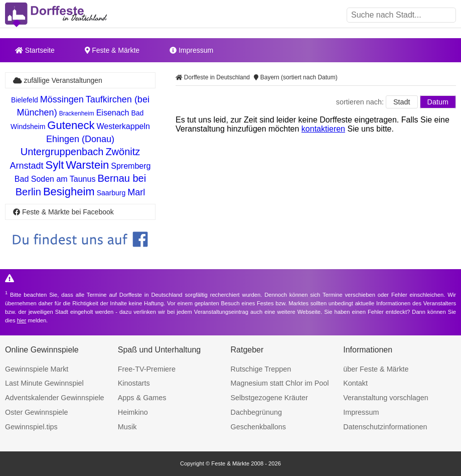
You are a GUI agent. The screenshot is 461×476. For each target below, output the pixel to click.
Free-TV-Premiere (147, 369)
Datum (438, 102)
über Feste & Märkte (376, 369)
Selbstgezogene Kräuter (269, 398)
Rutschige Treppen (261, 369)
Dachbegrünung (256, 412)
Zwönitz (123, 152)
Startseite (35, 50)
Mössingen (62, 99)
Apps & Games (142, 398)
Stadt (402, 102)
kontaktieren (323, 129)
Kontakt (355, 383)
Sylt (55, 165)
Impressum (191, 50)
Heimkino (133, 412)
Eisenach (113, 113)
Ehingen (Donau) (80, 139)
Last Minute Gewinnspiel (44, 383)
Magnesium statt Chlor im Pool (280, 383)
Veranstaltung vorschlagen (386, 398)
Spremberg (131, 166)
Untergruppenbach (62, 152)
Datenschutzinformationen (385, 427)
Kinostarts (134, 383)
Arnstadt (27, 166)
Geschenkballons (258, 427)
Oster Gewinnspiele (37, 412)
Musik (127, 427)
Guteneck (71, 125)
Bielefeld (25, 100)
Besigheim (69, 192)
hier (22, 320)
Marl (136, 192)
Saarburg (111, 193)
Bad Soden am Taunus (55, 179)
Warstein (87, 165)
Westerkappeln (123, 126)
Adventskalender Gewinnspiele (55, 398)
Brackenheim (77, 113)
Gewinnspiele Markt (37, 369)
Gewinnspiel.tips (31, 427)
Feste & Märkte (112, 50)
